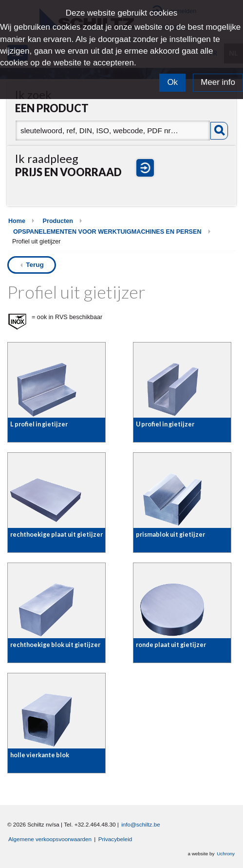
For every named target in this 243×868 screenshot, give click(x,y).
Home (17, 221)
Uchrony (226, 854)
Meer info (218, 82)
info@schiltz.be (141, 824)
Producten (58, 221)
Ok (172, 82)
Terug (35, 265)
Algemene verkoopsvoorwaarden (50, 839)
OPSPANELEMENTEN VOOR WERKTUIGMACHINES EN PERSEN (107, 232)
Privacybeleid (115, 839)
